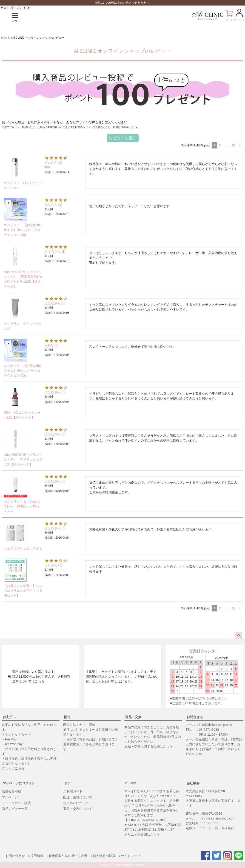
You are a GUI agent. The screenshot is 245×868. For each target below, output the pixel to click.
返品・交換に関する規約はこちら (148, 746)
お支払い (9, 717)
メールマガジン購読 (16, 803)
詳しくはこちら (13, 768)
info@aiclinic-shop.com (216, 725)
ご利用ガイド (73, 791)
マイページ (10, 797)
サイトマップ (131, 856)
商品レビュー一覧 (15, 809)
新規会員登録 (11, 791)
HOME (5, 38)
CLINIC (131, 783)
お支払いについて (76, 803)
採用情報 (37, 856)
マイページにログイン (19, 783)
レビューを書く (123, 138)
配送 (67, 717)
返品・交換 (133, 717)
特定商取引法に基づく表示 (68, 856)
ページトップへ (239, 636)
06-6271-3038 (209, 730)
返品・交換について (78, 809)
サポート (71, 783)
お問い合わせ (15, 856)
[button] (240, 145)
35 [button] (233, 145)
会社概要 (193, 783)
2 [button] (220, 145)
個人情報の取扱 (104, 856)
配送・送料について (78, 797)
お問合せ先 (195, 717)
